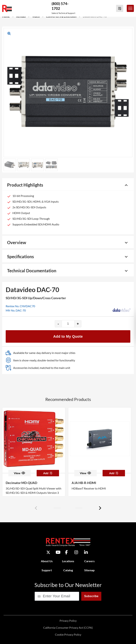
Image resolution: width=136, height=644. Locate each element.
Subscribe (91, 596)
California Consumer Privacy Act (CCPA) (68, 628)
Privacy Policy (68, 621)
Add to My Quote (68, 336)
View (19, 473)
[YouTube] (58, 552)
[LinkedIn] (86, 552)
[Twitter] (48, 552)
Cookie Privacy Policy (68, 634)
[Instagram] (76, 552)
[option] (34, 452)
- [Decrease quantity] (58, 324)
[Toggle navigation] (130, 8)
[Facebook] (66, 552)
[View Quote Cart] (120, 8)
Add (48, 473)
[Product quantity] (68, 324)
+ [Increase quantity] (78, 324)
